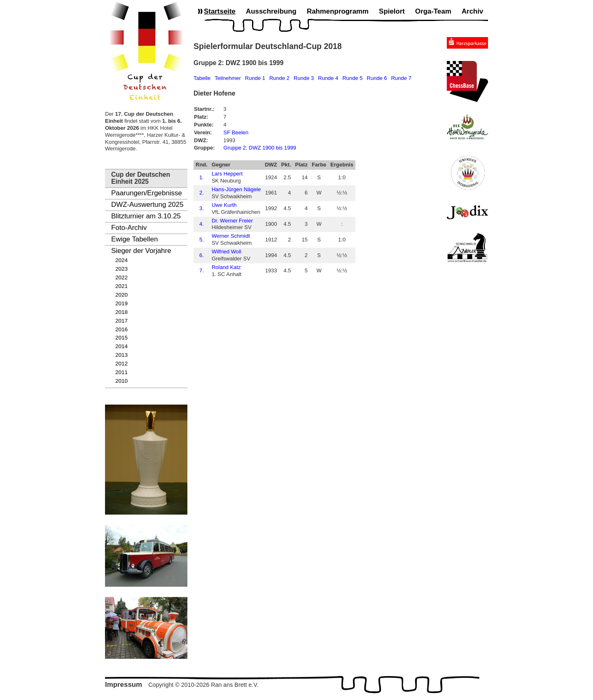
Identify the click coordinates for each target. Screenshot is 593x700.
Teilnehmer (228, 78)
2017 (121, 321)
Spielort (392, 11)
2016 (121, 329)
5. (202, 240)
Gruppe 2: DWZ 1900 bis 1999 (260, 148)
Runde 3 (304, 78)
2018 (121, 312)
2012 (121, 364)
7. (202, 270)
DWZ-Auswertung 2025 (147, 205)
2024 (121, 260)
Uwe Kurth (224, 205)
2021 (121, 286)
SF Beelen (236, 132)
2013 (121, 355)
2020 (121, 295)
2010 (121, 381)
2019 (121, 303)
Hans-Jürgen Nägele (236, 189)
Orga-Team (433, 11)
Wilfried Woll (226, 252)
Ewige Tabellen (134, 239)
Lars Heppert (227, 174)
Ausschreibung (271, 11)
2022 (121, 277)
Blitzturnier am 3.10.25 (146, 216)
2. (202, 193)
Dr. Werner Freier (232, 221)
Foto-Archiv (129, 228)
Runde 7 (401, 78)
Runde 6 (377, 78)
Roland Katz (226, 267)
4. (202, 224)
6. (202, 255)
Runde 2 (279, 78)
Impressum (124, 685)
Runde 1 (255, 78)
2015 (121, 338)
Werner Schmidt (231, 236)
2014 (121, 346)
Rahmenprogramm (338, 11)
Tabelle (202, 78)
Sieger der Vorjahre (141, 251)
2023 (121, 269)
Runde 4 (328, 78)
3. (202, 208)
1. (202, 177)
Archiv (473, 11)
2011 (121, 372)
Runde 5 (352, 78)
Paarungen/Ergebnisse (147, 193)
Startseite (220, 11)
